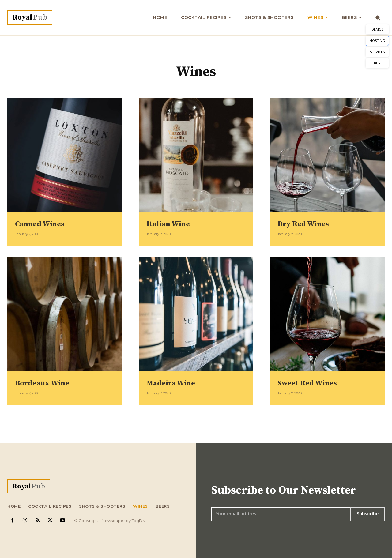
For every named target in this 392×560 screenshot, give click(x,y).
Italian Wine (171, 224)
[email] (281, 515)
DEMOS (377, 29)
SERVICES (377, 52)
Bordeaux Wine (45, 383)
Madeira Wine (174, 383)
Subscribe (367, 515)
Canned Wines (43, 224)
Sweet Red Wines (311, 383)
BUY (377, 63)
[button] (378, 18)
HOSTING (377, 41)
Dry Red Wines (307, 224)
